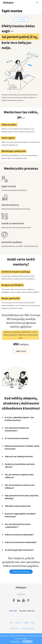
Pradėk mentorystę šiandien (21, 572)
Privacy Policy (14, 628)
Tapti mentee (21, 19)
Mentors (13, 611)
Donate (26, 623)
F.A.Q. (11, 623)
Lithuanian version (28, 628)
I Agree (27, 641)
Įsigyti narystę (21, 351)
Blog (33, 623)
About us (18, 623)
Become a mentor (27, 611)
